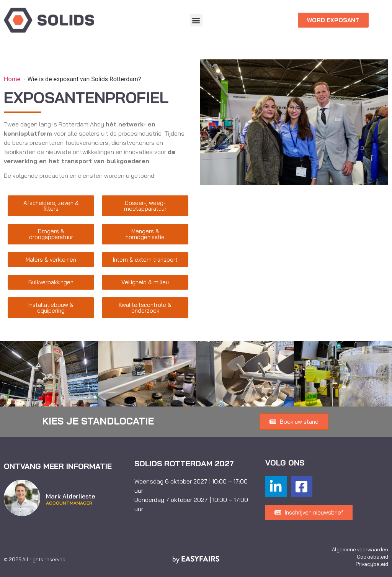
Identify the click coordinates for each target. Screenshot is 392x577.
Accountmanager (69, 503)
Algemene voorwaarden (360, 549)
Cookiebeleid (372, 557)
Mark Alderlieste (70, 496)
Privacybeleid (372, 564)
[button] (196, 20)
